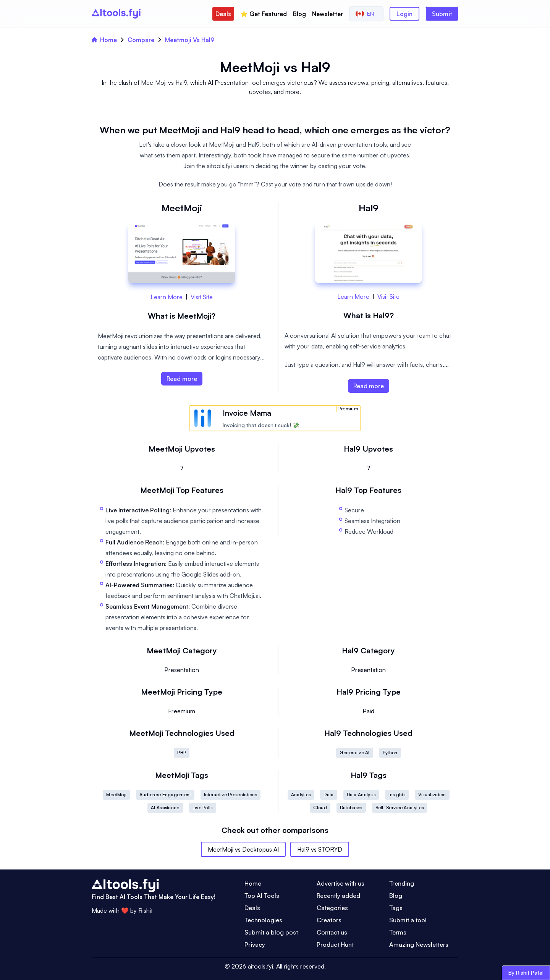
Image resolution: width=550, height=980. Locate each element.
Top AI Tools (262, 896)
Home (104, 40)
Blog (299, 14)
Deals (223, 14)
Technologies (263, 920)
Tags (396, 908)
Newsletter (328, 14)
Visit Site (202, 297)
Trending (402, 883)
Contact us (332, 932)
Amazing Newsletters (419, 944)
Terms (398, 932)
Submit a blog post (271, 932)
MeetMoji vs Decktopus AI (243, 849)
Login (404, 14)
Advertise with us (341, 883)
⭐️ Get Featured (264, 14)
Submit (442, 14)
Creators (329, 920)
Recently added (338, 896)
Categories (332, 908)
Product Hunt (335, 944)
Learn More (167, 297)
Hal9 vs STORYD (320, 849)
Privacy (255, 944)
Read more (182, 379)
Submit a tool (408, 920)
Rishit (146, 910)
